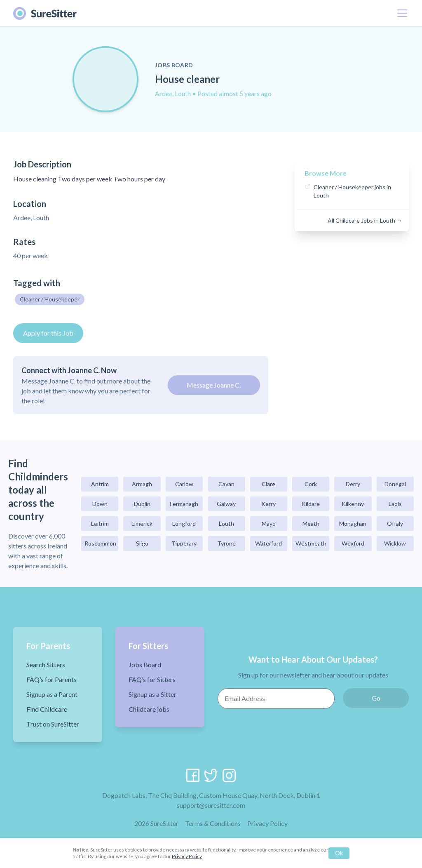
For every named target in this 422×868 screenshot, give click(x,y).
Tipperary (184, 543)
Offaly (395, 523)
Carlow (184, 484)
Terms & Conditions (213, 823)
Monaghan (353, 523)
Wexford (353, 543)
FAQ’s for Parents (52, 679)
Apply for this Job (48, 333)
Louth (226, 523)
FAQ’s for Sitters (152, 679)
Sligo (142, 543)
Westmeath (311, 543)
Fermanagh (184, 504)
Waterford (268, 543)
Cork (311, 484)
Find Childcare (47, 709)
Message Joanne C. (214, 385)
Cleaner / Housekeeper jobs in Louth (352, 191)
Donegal (395, 484)
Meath (311, 523)
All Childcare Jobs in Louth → (365, 220)
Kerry (268, 504)
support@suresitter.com (211, 805)
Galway (226, 504)
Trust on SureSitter (53, 724)
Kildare (311, 504)
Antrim (100, 484)
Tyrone (226, 543)
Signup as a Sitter (152, 694)
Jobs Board (145, 665)
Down (100, 504)
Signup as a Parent (52, 694)
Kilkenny (353, 504)
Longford (184, 523)
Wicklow (395, 543)
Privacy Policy (267, 823)
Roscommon (100, 543)
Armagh (142, 484)
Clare (268, 484)
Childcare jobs (149, 709)
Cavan (226, 484)
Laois (395, 504)
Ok (339, 853)
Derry (353, 484)
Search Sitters (46, 665)
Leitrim (100, 523)
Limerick (142, 523)
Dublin (142, 504)
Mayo (269, 523)
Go (376, 698)
